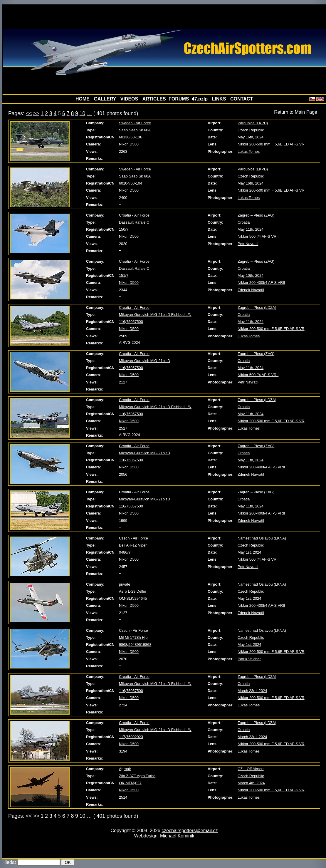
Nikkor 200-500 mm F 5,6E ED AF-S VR (271, 144)
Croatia (244, 222)
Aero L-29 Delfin (132, 591)
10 (83, 113)
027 (138, 783)
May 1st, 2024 (249, 552)
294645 (141, 598)
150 (122, 229)
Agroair (125, 769)
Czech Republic (251, 130)
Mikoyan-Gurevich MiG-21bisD (144, 361)
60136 (124, 137)
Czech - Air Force (133, 538)
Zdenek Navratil (251, 290)
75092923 (135, 737)
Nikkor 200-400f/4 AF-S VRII (261, 283)
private (125, 584)
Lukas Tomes (249, 151)
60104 (124, 183)
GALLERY (105, 99)
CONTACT (242, 99)
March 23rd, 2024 (252, 691)
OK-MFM (127, 783)
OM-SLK (126, 598)
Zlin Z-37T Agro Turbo (137, 776)
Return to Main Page (296, 112)
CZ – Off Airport (251, 769)
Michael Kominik (177, 836)
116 (122, 322)
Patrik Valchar (249, 659)
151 (122, 275)
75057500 (135, 322)
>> (36, 113)
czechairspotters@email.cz (190, 831)
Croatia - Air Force (134, 215)
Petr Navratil (248, 244)
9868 (123, 645)
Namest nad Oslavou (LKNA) (262, 538)
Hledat (9, 862)
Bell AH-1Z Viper (133, 545)
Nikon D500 (129, 144)
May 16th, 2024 (251, 137)
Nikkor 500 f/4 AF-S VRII (258, 236)
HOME (83, 99)
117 (122, 737)
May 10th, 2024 (251, 275)
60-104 (136, 183)
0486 (123, 552)
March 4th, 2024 (251, 783)
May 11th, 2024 (251, 229)
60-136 (136, 137)
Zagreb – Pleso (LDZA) (257, 308)
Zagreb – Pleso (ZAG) (256, 215)
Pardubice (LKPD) (253, 123)
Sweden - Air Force (135, 123)
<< (29, 113)
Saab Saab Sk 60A (135, 130)
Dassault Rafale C (134, 222)
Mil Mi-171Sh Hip (133, 637)
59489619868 (140, 645)
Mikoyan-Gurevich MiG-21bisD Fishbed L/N (155, 315)
